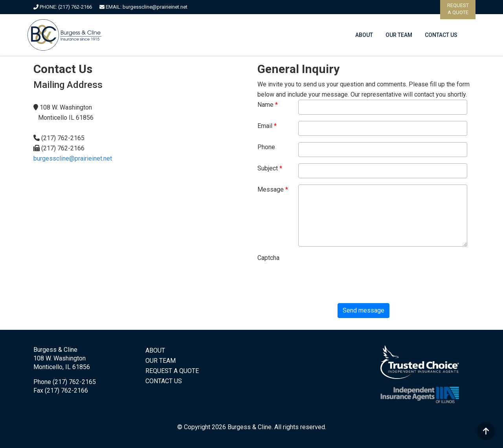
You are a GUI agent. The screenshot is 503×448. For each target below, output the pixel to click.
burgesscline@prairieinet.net (155, 7)
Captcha (268, 258)
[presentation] (317, 282)
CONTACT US (441, 35)
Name (265, 105)
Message (271, 189)
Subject (268, 168)
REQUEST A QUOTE (172, 371)
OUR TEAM (399, 35)
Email (265, 126)
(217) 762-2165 (74, 382)
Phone (266, 147)
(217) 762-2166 (75, 7)
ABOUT (364, 35)
